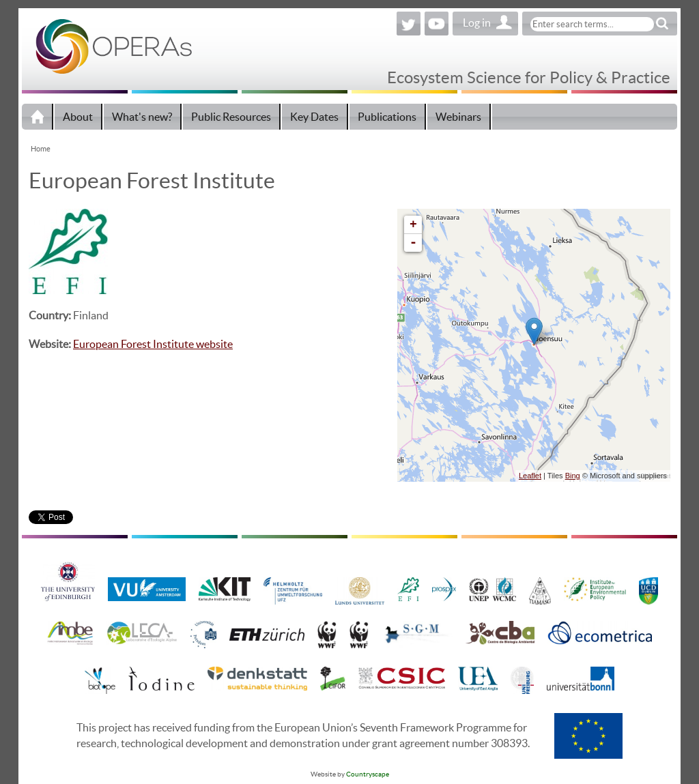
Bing (573, 476)
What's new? (142, 117)
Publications (387, 117)
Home (38, 117)
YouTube (437, 24)
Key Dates (314, 117)
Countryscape (368, 774)
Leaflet (530, 476)
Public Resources (231, 117)
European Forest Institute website (153, 344)
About (78, 117)
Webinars (458, 117)
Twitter (409, 24)
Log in (477, 23)
